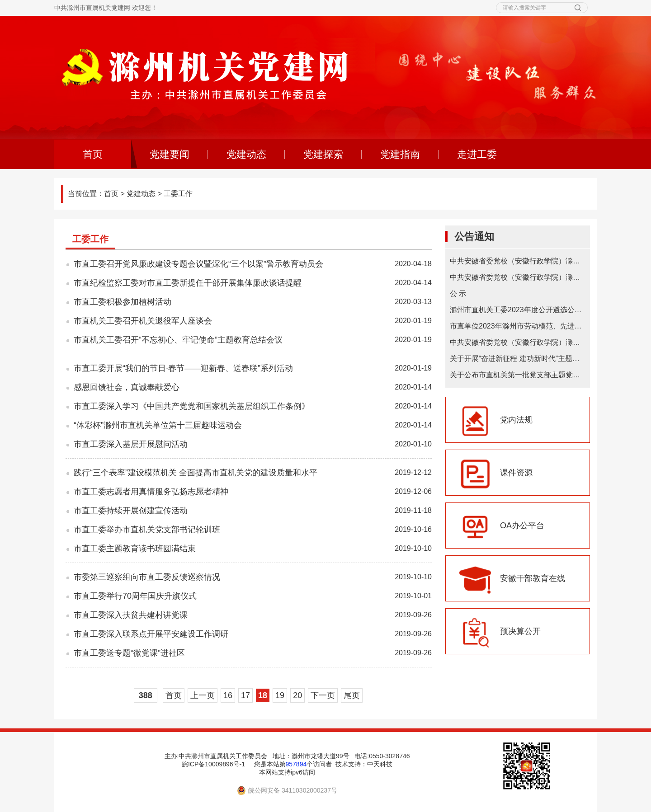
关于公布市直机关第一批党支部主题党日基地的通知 (518, 375)
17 (245, 695)
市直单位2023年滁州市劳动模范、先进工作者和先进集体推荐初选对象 (518, 326)
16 (228, 695)
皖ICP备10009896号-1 (213, 764)
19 (280, 695)
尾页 (352, 695)
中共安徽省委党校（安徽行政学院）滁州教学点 (518, 342)
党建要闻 (170, 154)
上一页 (203, 695)
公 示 (458, 293)
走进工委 (477, 154)
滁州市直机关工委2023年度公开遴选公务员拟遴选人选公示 (518, 310)
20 (297, 695)
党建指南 (400, 154)
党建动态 (246, 154)
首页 (107, 154)
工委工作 (178, 194)
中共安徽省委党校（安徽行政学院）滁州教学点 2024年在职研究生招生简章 (518, 277)
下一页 (323, 695)
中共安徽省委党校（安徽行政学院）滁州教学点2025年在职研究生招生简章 (518, 261)
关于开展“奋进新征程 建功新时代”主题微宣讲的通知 (518, 359)
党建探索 (323, 154)
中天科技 (380, 764)
